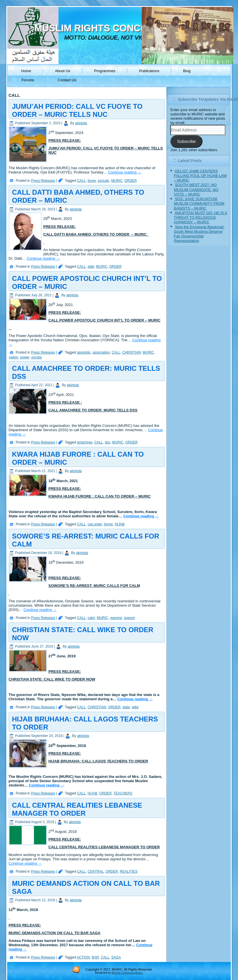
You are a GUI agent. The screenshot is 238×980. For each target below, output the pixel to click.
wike (135, 707)
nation (14, 357)
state (126, 707)
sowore (129, 618)
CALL (81, 181)
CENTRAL (95, 871)
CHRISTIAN (131, 352)
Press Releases (43, 181)
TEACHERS (123, 793)
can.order (95, 524)
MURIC (117, 181)
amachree (85, 442)
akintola (81, 123)
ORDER (130, 181)
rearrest (116, 618)
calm (91, 618)
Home (26, 71)
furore (108, 524)
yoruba (37, 357)
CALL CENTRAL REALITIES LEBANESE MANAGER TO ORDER (77, 809)
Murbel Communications (127, 973)
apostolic (84, 352)
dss (107, 442)
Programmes (105, 71)
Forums (28, 80)
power (25, 357)
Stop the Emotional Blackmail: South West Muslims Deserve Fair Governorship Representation (199, 234)
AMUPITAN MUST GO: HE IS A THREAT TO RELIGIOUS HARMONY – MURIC (200, 218)
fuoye (92, 181)
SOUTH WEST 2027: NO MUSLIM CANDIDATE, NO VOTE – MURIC (196, 190)
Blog (187, 71)
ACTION (83, 957)
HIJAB (120, 524)
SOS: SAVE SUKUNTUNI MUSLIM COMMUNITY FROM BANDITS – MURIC (199, 204)
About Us (62, 71)
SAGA (116, 957)
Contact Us (67, 80)
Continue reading (125, 172)
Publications (149, 71)
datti (91, 267)
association (101, 352)
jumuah (103, 181)
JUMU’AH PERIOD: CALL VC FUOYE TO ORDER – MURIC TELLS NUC (77, 110)
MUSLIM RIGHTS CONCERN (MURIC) (117, 28)
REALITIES (129, 871)
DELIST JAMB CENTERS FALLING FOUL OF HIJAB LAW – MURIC (200, 176)
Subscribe (187, 141)
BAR (95, 957)
